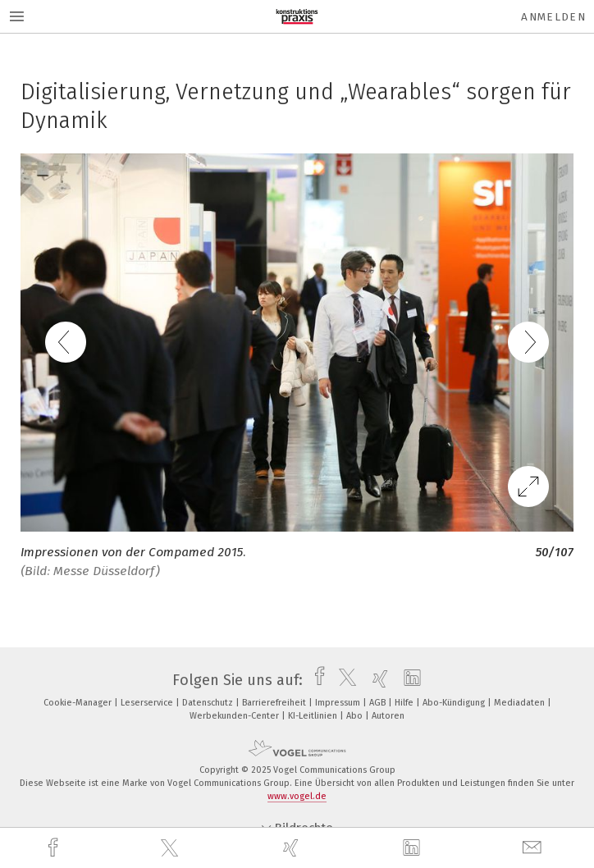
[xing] (293, 848)
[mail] (534, 848)
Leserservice (148, 703)
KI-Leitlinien (314, 716)
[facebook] (55, 848)
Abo (356, 716)
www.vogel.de (297, 796)
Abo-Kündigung (455, 703)
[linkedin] (414, 848)
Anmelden (553, 17)
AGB (379, 703)
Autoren (388, 716)
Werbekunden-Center (235, 716)
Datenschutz (209, 703)
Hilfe (405, 703)
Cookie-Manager (79, 703)
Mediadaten (521, 703)
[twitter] (171, 848)
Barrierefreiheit (275, 703)
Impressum (339, 703)
